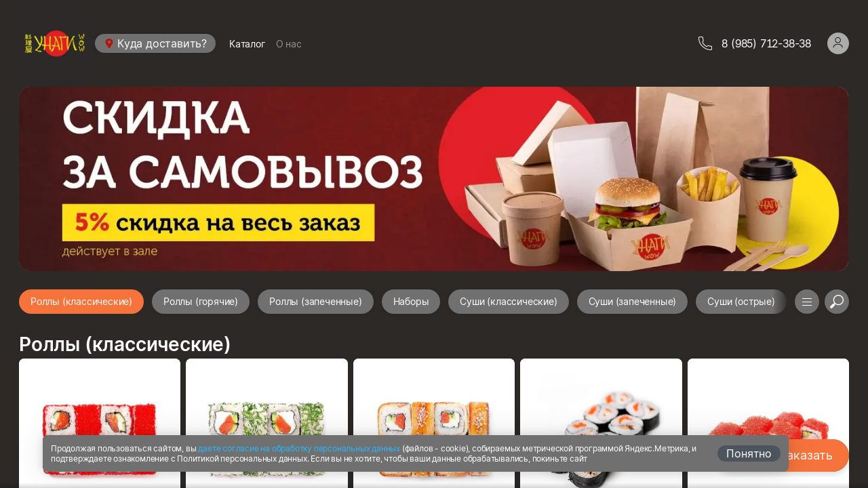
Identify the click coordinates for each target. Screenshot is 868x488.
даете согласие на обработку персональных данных (299, 448)
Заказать (806, 455)
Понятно (749, 453)
